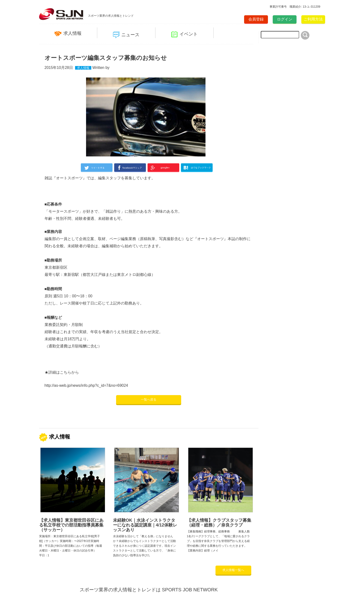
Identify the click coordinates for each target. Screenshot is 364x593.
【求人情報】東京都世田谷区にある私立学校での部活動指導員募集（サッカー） (71, 525)
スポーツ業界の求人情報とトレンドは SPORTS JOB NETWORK (149, 590)
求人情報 (68, 34)
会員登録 (256, 19)
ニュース (126, 35)
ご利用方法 (313, 19)
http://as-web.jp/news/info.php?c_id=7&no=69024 (86, 385)
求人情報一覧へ (233, 570)
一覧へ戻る (149, 400)
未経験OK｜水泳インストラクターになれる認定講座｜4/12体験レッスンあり (145, 525)
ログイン (285, 19)
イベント (184, 34)
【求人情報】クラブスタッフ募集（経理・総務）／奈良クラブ (219, 523)
